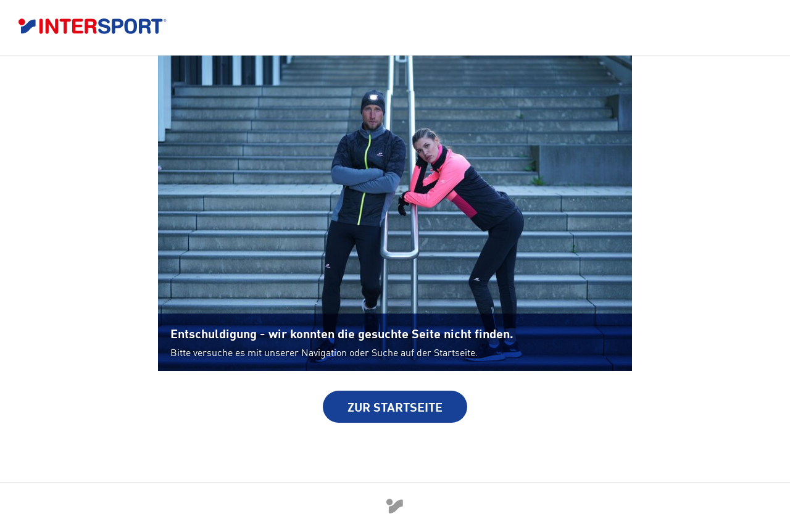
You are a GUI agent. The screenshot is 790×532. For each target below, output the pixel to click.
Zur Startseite (395, 407)
